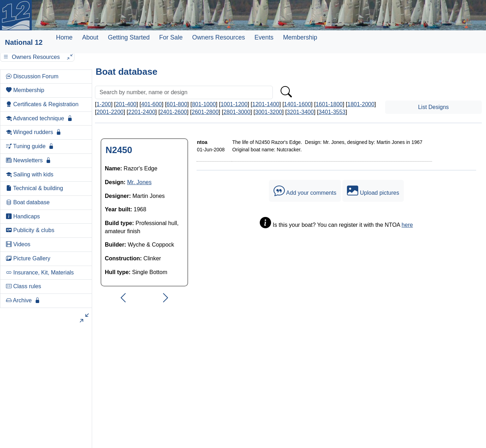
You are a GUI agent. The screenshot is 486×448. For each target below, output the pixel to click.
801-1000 (204, 104)
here (407, 225)
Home (64, 37)
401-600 (152, 104)
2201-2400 (142, 112)
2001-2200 (110, 112)
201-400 (126, 104)
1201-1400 (266, 104)
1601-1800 (329, 104)
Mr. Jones (139, 182)
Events (264, 37)
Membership (300, 37)
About (90, 37)
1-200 (104, 104)
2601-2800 (205, 112)
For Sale (171, 37)
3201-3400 (301, 112)
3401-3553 (332, 112)
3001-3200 (269, 112)
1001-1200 (234, 104)
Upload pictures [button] (373, 191)
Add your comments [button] (305, 191)
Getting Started (129, 37)
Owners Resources (218, 37)
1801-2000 (361, 104)
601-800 (177, 104)
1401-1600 (298, 104)
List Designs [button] (433, 107)
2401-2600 (173, 112)
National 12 (24, 42)
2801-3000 (237, 112)
